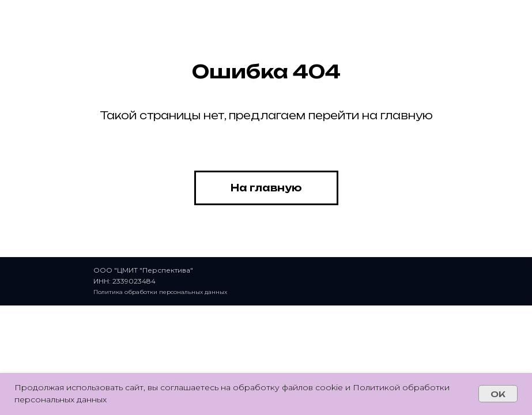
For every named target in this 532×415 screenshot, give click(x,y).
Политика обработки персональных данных (160, 292)
